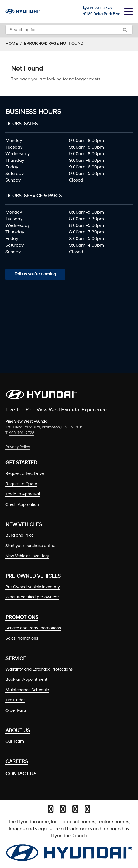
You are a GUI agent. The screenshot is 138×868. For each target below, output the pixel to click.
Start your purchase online (30, 546)
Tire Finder (15, 700)
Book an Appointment (26, 680)
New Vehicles (24, 525)
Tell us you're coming (35, 274)
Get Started (21, 463)
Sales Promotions (22, 639)
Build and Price (19, 536)
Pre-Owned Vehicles (33, 577)
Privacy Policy (18, 447)
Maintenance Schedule (27, 690)
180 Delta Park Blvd (103, 14)
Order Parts (16, 711)
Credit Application (22, 505)
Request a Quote (21, 484)
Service (16, 659)
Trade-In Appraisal (23, 494)
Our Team (15, 742)
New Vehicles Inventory (27, 556)
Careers (17, 762)
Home (12, 44)
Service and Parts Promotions (33, 628)
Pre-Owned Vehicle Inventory (33, 587)
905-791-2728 (99, 8)
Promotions (22, 618)
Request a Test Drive (25, 474)
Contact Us (21, 774)
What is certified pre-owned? (32, 597)
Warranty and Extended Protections (39, 670)
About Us (18, 731)
